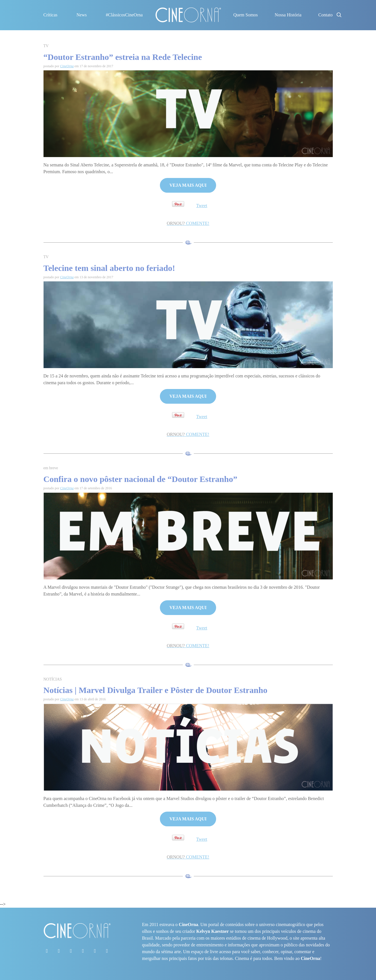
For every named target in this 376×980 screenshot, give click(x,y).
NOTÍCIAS (53, 679)
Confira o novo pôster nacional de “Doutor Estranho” (140, 479)
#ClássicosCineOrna (124, 15)
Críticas (51, 15)
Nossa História (288, 15)
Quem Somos (246, 15)
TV (46, 46)
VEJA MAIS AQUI (188, 185)
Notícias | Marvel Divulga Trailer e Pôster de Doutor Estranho (156, 690)
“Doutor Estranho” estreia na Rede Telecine (123, 57)
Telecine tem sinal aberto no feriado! (109, 268)
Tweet (202, 206)
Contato (326, 15)
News (82, 15)
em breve (51, 468)
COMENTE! (188, 223)
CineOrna (67, 66)
